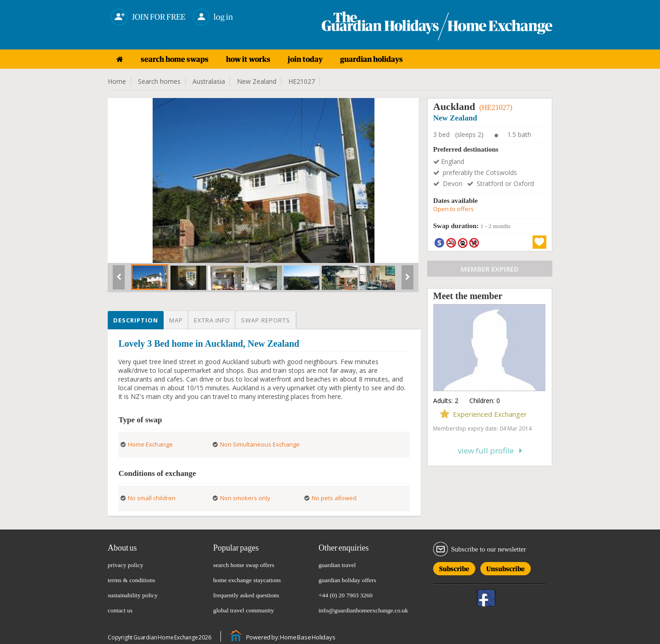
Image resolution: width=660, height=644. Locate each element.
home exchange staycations (247, 580)
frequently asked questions (246, 595)
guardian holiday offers (347, 580)
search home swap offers (244, 565)
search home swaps (175, 59)
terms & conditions (132, 580)
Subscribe (454, 567)
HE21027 (302, 81)
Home (117, 81)
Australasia (209, 81)
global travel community (244, 610)
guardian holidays (371, 59)
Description (136, 320)
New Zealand (257, 81)
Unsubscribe (506, 567)
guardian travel (337, 565)
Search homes (159, 81)
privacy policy (126, 565)
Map (176, 320)
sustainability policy (133, 595)
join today (305, 59)
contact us (120, 610)
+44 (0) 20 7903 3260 (346, 595)
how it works (248, 59)
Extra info (212, 320)
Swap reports (266, 320)
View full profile (490, 450)
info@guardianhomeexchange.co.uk (363, 610)
